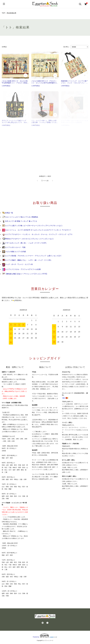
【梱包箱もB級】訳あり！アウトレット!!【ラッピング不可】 (25, 274)
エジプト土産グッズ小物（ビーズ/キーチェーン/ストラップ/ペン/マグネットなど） (33, 226)
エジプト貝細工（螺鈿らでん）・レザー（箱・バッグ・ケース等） (27, 260)
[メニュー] (4, 4)
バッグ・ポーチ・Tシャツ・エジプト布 (17, 264)
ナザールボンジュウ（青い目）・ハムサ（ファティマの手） (25, 243)
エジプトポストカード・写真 (14, 247)
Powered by (45, 636)
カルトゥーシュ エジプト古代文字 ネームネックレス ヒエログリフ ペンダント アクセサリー (37, 230)
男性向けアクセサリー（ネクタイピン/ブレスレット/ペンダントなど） (28, 239)
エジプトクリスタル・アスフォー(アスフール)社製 (21, 269)
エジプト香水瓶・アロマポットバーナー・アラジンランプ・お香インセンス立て (32, 256)
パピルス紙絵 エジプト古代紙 (14, 252)
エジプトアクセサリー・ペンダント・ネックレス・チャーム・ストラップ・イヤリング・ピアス (37, 234)
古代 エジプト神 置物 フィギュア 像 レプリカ (20, 221)
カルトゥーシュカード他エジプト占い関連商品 (20, 217)
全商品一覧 (8, 213)
